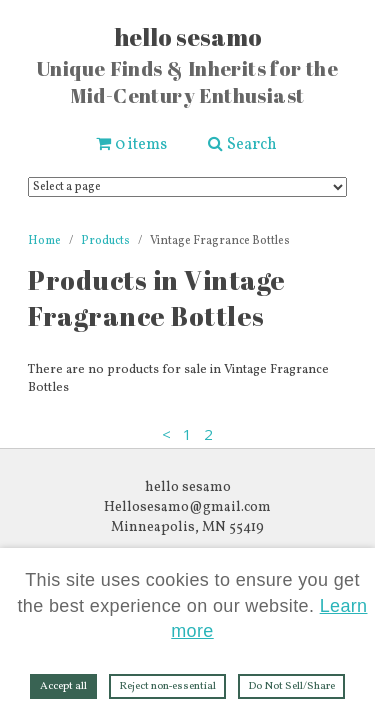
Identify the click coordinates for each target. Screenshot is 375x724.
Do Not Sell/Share (291, 686)
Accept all (63, 686)
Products (105, 241)
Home (44, 241)
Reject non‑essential (168, 686)
